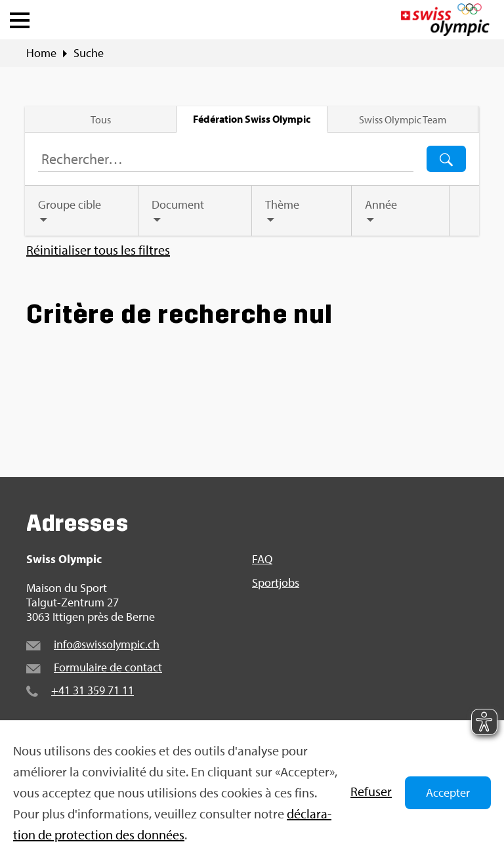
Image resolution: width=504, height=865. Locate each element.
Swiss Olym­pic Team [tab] (402, 119)
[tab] (82, 211)
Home (41, 53)
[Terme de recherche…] (226, 159)
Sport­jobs (276, 583)
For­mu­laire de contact (108, 667)
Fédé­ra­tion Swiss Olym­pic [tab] (252, 119)
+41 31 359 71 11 (93, 690)
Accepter (448, 792)
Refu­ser (371, 791)
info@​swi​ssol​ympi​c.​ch (107, 644)
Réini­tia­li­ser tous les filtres (98, 250)
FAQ (262, 559)
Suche (89, 53)
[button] (20, 17)
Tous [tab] (101, 119)
